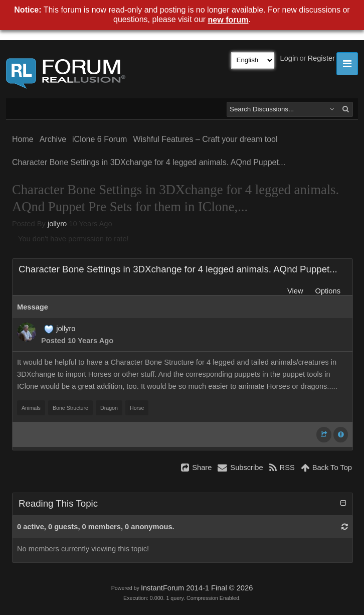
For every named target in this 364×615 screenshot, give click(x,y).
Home (23, 139)
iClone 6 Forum (100, 139)
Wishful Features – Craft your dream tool (205, 139)
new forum (228, 20)
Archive (53, 139)
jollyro (57, 224)
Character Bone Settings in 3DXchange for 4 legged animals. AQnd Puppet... (149, 162)
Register (321, 58)
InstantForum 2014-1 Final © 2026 (197, 588)
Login (289, 58)
